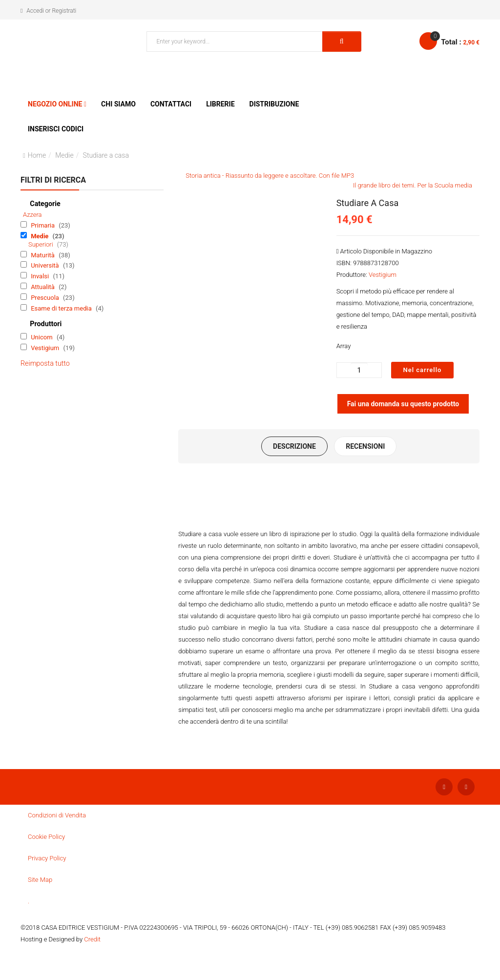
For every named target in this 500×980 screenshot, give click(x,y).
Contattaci (171, 104)
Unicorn (42, 337)
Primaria (43, 225)
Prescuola (46, 298)
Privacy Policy (47, 859)
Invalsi (41, 276)
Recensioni (366, 447)
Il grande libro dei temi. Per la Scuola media (413, 185)
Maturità (43, 255)
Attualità (43, 287)
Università (46, 265)
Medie (64, 155)
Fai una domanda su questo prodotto (403, 404)
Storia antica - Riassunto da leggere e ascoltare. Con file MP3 (270, 176)
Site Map (40, 881)
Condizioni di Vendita (57, 816)
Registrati (64, 11)
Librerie (220, 104)
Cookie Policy (46, 838)
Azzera (32, 215)
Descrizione (293, 447)
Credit (92, 940)
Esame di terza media (62, 308)
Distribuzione (274, 104)
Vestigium (46, 348)
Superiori (42, 244)
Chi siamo (118, 104)
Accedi (35, 11)
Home (37, 155)
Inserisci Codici (56, 129)
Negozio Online (55, 104)
